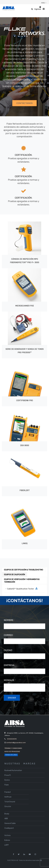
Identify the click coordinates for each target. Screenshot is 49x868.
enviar (12, 698)
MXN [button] (43, 3)
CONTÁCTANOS (24, 103)
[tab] (24, 570)
